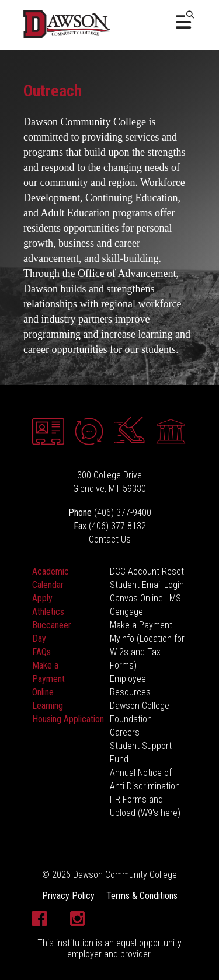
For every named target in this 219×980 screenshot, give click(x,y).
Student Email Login (147, 585)
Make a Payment (141, 625)
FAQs (41, 652)
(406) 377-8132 (117, 526)
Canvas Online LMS (145, 598)
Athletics (48, 612)
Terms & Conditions (142, 896)
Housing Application (68, 719)
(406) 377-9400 (123, 512)
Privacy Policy (68, 896)
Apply (42, 598)
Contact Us (110, 539)
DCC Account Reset (147, 571)
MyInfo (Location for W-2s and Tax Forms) (147, 652)
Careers (125, 732)
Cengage (126, 612)
